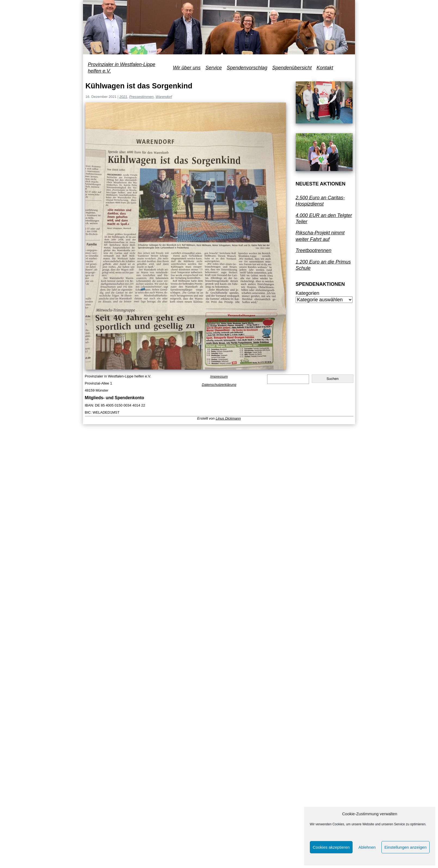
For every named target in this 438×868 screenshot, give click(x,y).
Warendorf (164, 97)
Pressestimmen (141, 97)
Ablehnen (367, 847)
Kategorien (308, 293)
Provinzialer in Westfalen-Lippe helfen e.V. (122, 68)
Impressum (219, 376)
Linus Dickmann (228, 418)
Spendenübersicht (292, 68)
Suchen (332, 379)
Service (214, 68)
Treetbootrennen (314, 250)
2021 (123, 97)
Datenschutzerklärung (219, 385)
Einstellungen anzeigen (405, 847)
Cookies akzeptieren (331, 847)
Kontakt (325, 68)
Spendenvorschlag (247, 68)
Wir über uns (187, 68)
